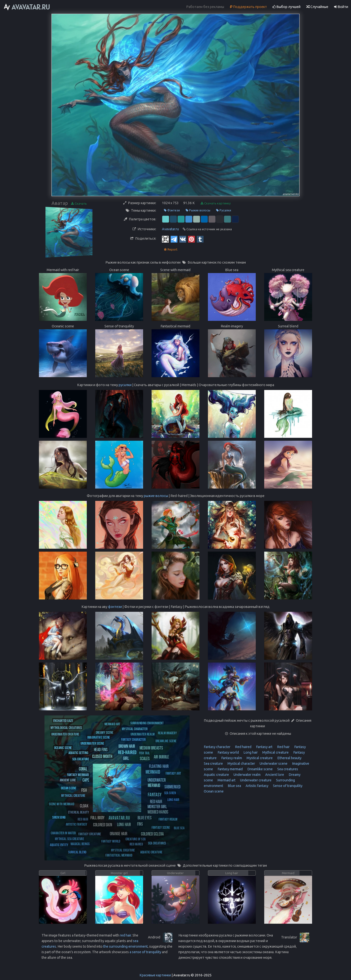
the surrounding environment (125, 946)
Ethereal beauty (289, 758)
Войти (341, 7)
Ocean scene (214, 791)
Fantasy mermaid (230, 769)
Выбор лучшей (287, 7)
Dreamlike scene (260, 769)
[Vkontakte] (183, 239)
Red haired (243, 747)
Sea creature (213, 764)
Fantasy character (217, 747)
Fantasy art (264, 747)
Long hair (250, 752)
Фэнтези (172, 210)
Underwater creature (255, 780)
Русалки (224, 210)
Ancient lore (274, 775)
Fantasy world (228, 752)
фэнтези (115, 607)
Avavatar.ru (170, 229)
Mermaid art (226, 780)
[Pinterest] (191, 239)
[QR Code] (165, 239)
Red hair (283, 747)
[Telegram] (174, 239)
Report (171, 249)
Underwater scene (273, 764)
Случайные (317, 7)
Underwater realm (247, 775)
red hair (125, 935)
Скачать (79, 204)
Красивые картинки (155, 975)
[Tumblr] (200, 239)
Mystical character (241, 764)
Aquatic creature (216, 775)
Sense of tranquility (287, 786)
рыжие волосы (156, 496)
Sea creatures (287, 769)
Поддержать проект (248, 7)
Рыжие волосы (198, 210)
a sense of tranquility (145, 952)
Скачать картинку (216, 203)
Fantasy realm (231, 758)
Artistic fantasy (257, 786)
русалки (125, 385)
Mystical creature (259, 758)
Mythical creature (275, 752)
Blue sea (234, 786)
